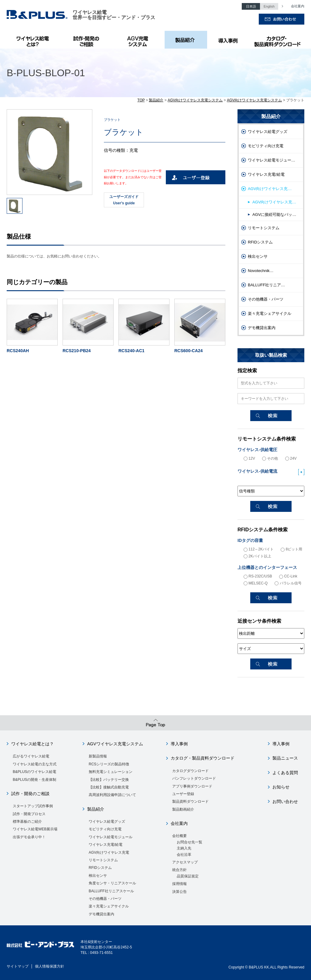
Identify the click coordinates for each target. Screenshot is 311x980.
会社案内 (294, 6)
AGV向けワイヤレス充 (270, 189)
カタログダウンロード (190, 771)
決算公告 (179, 892)
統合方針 (179, 870)
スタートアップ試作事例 (33, 806)
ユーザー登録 (183, 794)
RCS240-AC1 (132, 351)
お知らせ (281, 787)
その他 (270, 458)
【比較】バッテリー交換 (109, 780)
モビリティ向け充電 (266, 146)
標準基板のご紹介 (27, 822)
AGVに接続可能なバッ (274, 214)
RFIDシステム (260, 242)
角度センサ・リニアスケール (112, 883)
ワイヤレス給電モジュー (272, 160)
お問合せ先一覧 (190, 842)
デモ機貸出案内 (262, 328)
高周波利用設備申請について (112, 795)
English (269, 6)
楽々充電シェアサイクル (270, 313)
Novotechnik (261, 271)
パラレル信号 (288, 583)
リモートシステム (264, 228)
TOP (141, 100)
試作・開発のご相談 (87, 39)
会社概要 (179, 836)
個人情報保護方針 (50, 966)
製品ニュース (285, 758)
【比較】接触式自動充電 (109, 787)
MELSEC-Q (256, 583)
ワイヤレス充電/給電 (266, 174)
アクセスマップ (185, 862)
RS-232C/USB (258, 576)
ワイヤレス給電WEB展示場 (35, 829)
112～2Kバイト (259, 549)
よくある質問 (285, 773)
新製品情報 (98, 756)
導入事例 (228, 39)
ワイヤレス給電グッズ (268, 132)
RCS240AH (18, 351)
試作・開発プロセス (29, 814)
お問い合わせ (285, 801)
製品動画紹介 (183, 809)
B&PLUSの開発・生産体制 (34, 780)
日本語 (251, 6)
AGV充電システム (139, 39)
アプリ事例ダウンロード (192, 786)
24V (291, 458)
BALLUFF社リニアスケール (111, 891)
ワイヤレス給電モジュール (111, 837)
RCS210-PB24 (77, 351)
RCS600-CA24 (188, 351)
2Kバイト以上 (257, 556)
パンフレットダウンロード (194, 778)
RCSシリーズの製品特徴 (109, 764)
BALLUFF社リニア (266, 285)
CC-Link (288, 576)
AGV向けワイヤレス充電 (109, 852)
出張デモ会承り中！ (29, 837)
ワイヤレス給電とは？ (32, 744)
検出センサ (258, 256)
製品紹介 (186, 39)
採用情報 (179, 884)
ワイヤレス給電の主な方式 (35, 764)
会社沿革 (184, 855)
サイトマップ (18, 966)
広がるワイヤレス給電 (31, 756)
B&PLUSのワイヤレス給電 (34, 39)
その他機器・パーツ (266, 299)
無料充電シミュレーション (111, 772)
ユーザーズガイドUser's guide (124, 200)
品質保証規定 (188, 876)
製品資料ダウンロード (190, 801)
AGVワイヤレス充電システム (115, 744)
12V (249, 458)
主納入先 (184, 848)
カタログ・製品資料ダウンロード (277, 39)
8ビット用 (291, 549)
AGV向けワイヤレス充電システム (195, 100)
